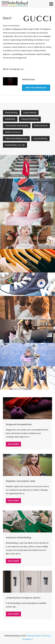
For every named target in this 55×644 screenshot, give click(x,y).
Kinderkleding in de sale (15, 145)
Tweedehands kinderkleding (17, 126)
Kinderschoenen (41, 126)
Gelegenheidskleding (30, 119)
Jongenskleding (30, 113)
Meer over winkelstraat (36, 88)
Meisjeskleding (11, 113)
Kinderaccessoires (13, 132)
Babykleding (10, 119)
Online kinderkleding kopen (16, 139)
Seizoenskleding (40, 139)
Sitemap (31, 636)
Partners (38, 636)
